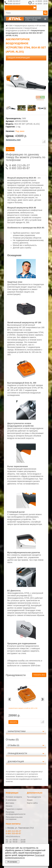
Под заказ (10, 149)
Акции (30, 800)
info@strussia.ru (13, 836)
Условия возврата (14, 797)
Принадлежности (17, 753)
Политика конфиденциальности (16, 813)
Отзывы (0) (14, 745)
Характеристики (17, 731)
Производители (34, 797)
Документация (16, 762)
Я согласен (12, 862)
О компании (11, 800)
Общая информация (19, 58)
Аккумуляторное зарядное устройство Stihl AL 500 (23, 708)
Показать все (39, 675)
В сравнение (44, 142)
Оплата (9, 806)
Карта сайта (32, 803)
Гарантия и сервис (14, 809)
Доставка (10, 803)
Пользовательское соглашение (14, 818)
